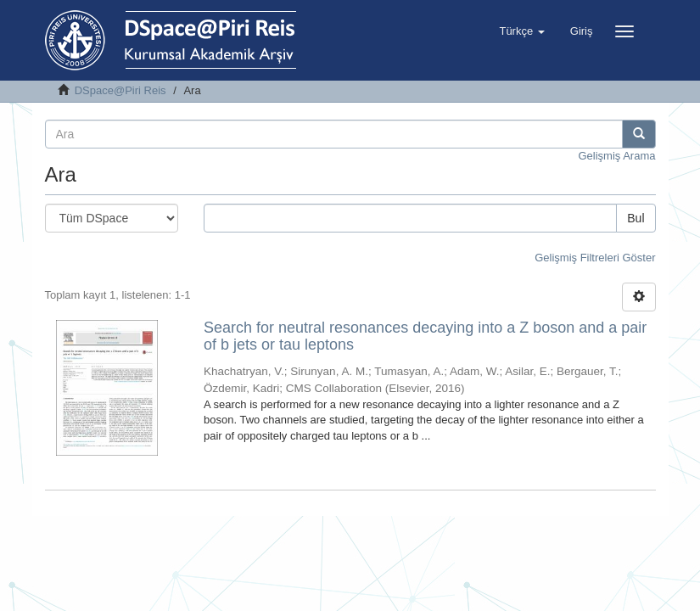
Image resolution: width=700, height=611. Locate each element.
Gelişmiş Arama (616, 156)
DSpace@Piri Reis (120, 90)
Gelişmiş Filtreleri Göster (595, 258)
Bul (636, 218)
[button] (521, 31)
